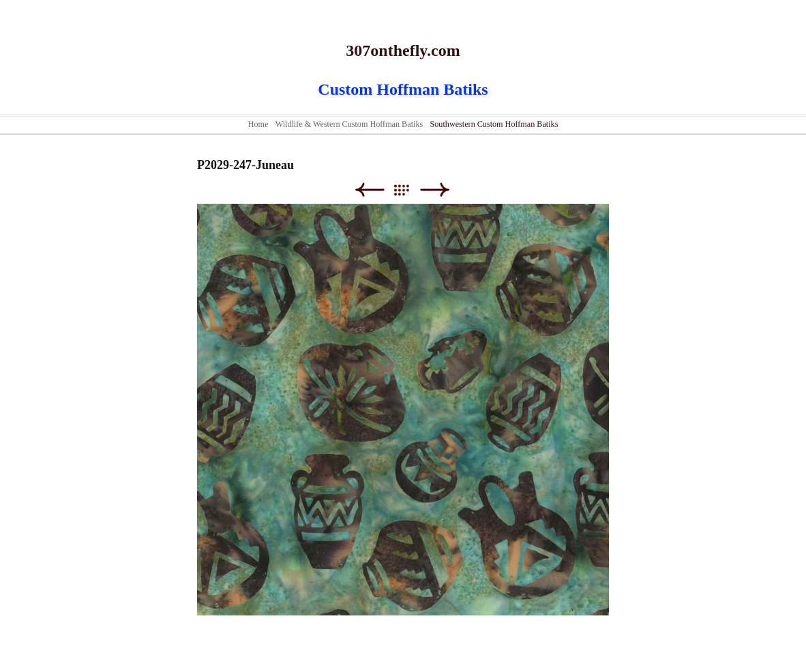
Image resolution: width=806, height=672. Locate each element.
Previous (369, 190)
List (408, 190)
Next (435, 190)
